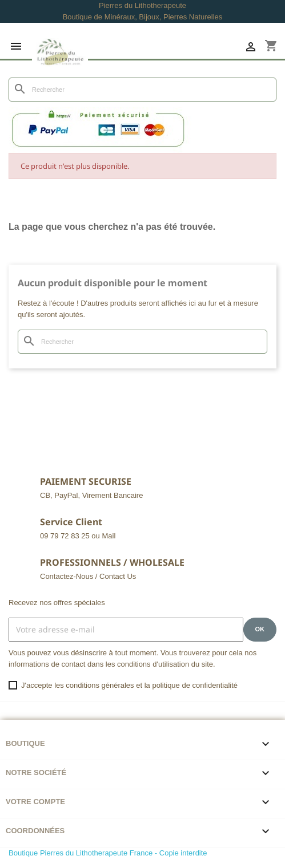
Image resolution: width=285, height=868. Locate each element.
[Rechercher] (142, 90)
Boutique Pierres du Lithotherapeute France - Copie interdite (108, 853)
